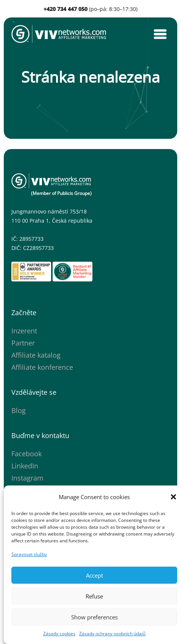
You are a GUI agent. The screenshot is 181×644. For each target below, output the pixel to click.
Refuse (94, 596)
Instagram (27, 478)
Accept (94, 575)
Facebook (27, 454)
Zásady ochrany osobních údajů (112, 634)
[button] (173, 497)
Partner (23, 343)
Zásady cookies (59, 634)
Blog (19, 410)
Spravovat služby (29, 554)
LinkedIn (25, 466)
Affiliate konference (42, 367)
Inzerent (24, 331)
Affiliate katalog (36, 355)
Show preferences (94, 617)
